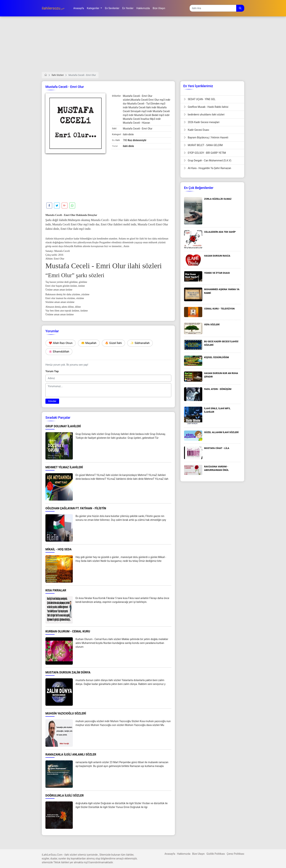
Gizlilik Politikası (216, 854)
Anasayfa (170, 854)
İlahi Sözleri (58, 75)
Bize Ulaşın (198, 854)
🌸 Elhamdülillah (59, 352)
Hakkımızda (184, 854)
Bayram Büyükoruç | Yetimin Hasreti (206, 137)
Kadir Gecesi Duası (197, 130)
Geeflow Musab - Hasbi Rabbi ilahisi (206, 107)
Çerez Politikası (235, 854)
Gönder (52, 401)
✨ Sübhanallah (140, 343)
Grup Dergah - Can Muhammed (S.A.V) (208, 160)
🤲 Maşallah (89, 343)
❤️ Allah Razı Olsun (61, 343)
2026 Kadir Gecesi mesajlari (202, 122)
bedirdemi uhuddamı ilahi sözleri (204, 115)
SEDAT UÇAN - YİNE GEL (200, 99)
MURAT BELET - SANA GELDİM (203, 145)
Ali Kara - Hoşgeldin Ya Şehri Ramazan (208, 168)
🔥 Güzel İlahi (113, 343)
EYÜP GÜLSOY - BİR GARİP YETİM (205, 153)
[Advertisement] (143, 46)
